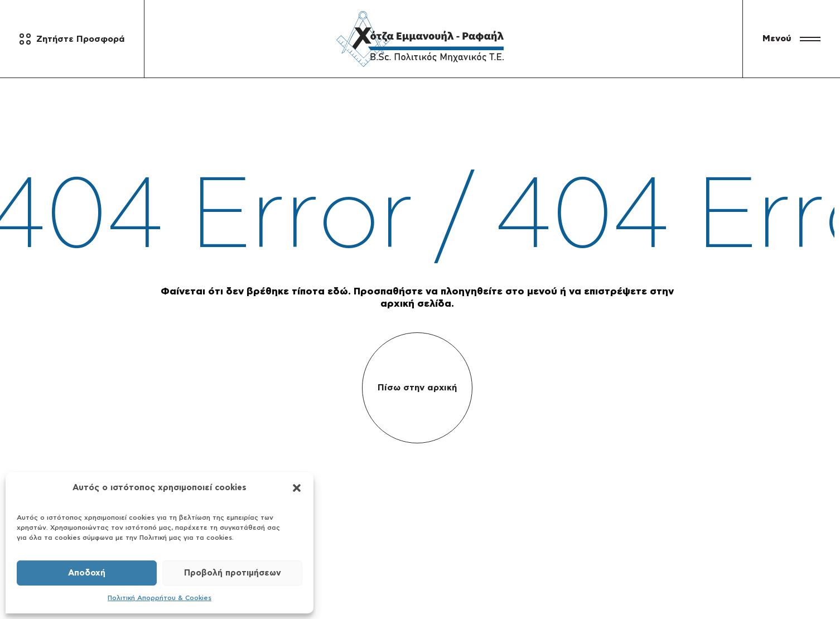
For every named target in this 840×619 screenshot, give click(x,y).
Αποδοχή (87, 573)
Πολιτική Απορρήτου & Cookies (160, 598)
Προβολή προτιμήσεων (233, 573)
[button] (297, 488)
